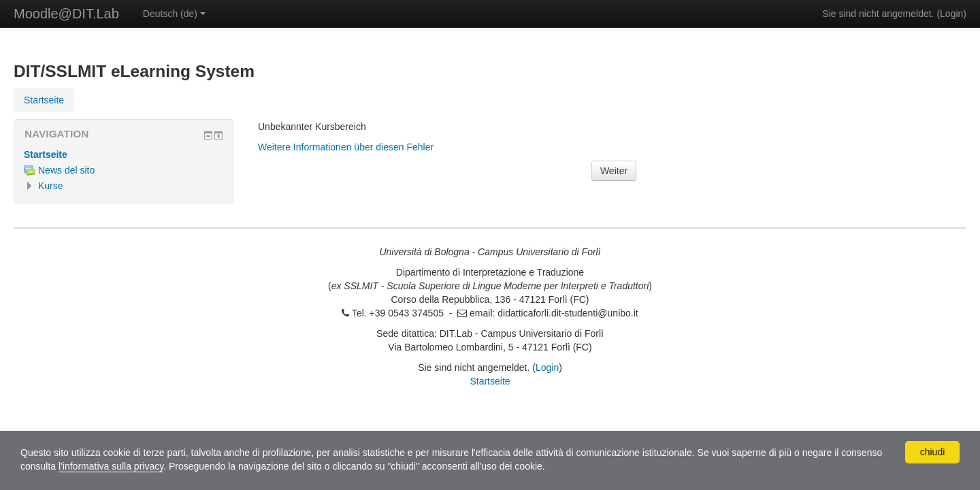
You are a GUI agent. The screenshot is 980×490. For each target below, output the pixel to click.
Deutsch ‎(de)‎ (174, 14)
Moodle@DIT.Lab (66, 14)
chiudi (933, 452)
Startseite (46, 154)
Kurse (51, 186)
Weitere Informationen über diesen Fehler (346, 147)
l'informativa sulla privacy (111, 466)
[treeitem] (124, 154)
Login (951, 14)
